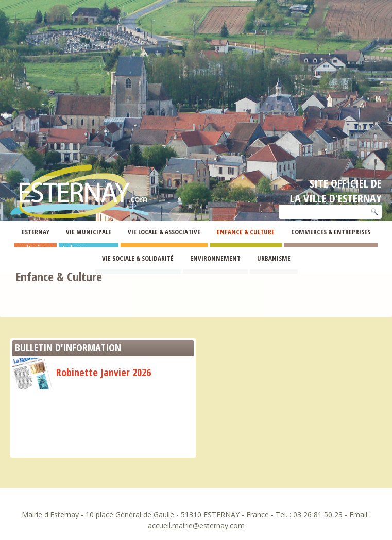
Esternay (36, 232)
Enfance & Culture (246, 232)
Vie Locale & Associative (164, 232)
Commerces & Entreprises (331, 232)
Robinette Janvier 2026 (82, 372)
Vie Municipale (89, 232)
